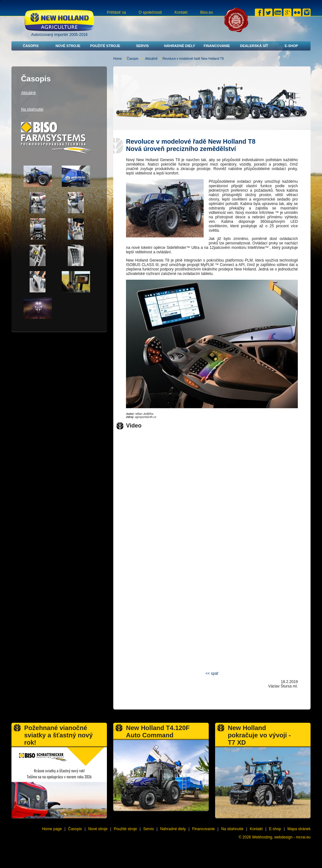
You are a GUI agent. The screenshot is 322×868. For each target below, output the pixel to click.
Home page (52, 829)
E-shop (291, 46)
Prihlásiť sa (116, 12)
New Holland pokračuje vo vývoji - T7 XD (259, 735)
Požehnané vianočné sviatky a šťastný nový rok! (58, 735)
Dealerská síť (254, 46)
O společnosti (150, 12)
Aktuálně (151, 59)
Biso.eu (206, 12)
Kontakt (181, 12)
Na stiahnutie (32, 109)
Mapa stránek (299, 829)
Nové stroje (68, 46)
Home (118, 59)
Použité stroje (105, 46)
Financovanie (217, 46)
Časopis (31, 46)
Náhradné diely (180, 46)
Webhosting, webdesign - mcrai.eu (281, 837)
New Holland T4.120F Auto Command (158, 731)
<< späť (212, 673)
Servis (142, 46)
